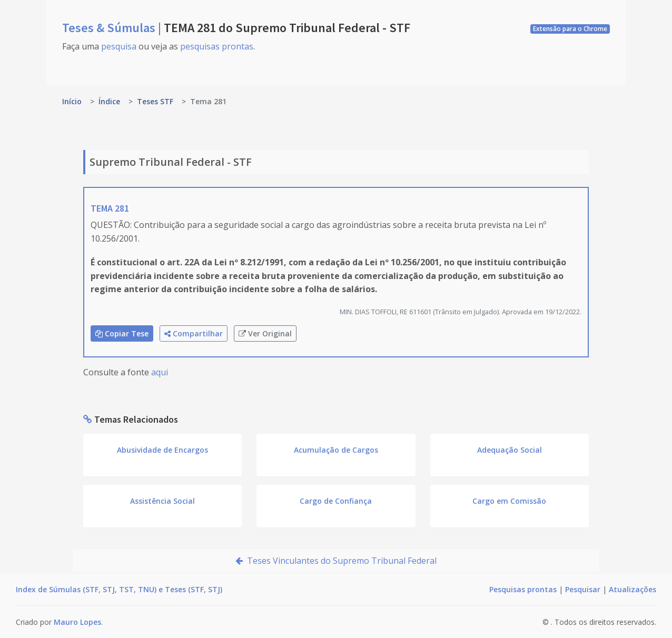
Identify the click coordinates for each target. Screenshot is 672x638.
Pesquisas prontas (523, 589)
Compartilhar (194, 333)
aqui (160, 372)
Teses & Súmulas (110, 28)
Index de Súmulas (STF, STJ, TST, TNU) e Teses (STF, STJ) (119, 589)
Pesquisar (583, 589)
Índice (109, 101)
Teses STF (155, 101)
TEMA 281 (110, 208)
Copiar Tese (122, 333)
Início (72, 101)
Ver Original (265, 333)
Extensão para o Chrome (570, 29)
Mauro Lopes (77, 622)
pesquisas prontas (217, 46)
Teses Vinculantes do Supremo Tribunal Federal (336, 561)
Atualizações (633, 589)
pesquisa (119, 46)
